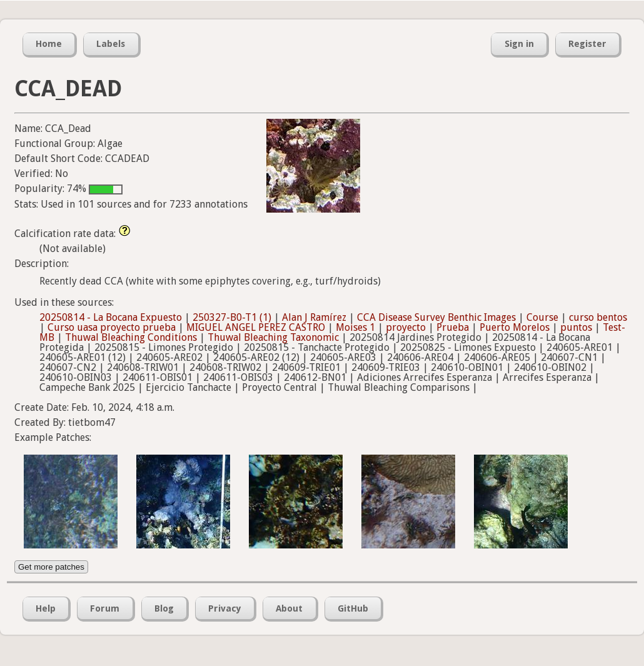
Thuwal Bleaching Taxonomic (273, 337)
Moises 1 (355, 327)
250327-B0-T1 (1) (232, 317)
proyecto (406, 327)
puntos (576, 327)
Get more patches (51, 567)
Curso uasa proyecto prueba (112, 327)
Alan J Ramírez (314, 317)
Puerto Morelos (515, 327)
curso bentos (598, 317)
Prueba (453, 327)
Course (542, 317)
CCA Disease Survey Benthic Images (436, 317)
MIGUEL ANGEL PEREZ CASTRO (256, 327)
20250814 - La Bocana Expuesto (111, 317)
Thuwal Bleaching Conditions (131, 337)
